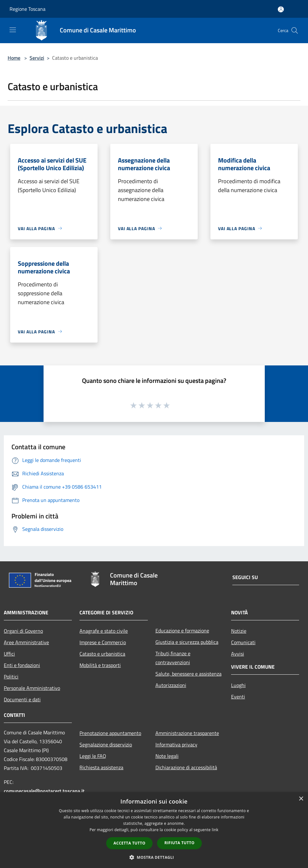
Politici (11, 677)
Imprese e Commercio (103, 642)
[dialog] (154, 830)
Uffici (9, 654)
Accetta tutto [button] (129, 843)
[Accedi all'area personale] (281, 9)
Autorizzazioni (171, 685)
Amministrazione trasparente (187, 733)
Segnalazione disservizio (106, 744)
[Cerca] (295, 30)
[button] (154, 857)
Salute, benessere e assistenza (188, 674)
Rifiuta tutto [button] (179, 843)
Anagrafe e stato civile (104, 631)
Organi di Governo (23, 631)
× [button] (301, 799)
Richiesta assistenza (101, 767)
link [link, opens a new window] (215, 830)
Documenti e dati (22, 699)
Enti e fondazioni (22, 665)
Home (14, 58)
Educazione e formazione (182, 631)
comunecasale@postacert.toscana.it (44, 791)
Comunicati (243, 642)
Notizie (239, 631)
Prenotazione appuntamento (110, 733)
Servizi (37, 58)
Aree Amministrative (26, 642)
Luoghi (238, 685)
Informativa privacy (176, 744)
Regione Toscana (27, 9)
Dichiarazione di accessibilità (186, 767)
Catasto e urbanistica (102, 654)
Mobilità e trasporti (100, 665)
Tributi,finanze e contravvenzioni (173, 658)
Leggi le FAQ (93, 756)
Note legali (167, 756)
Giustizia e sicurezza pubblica (187, 642)
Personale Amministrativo (32, 688)
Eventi (238, 697)
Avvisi (238, 654)
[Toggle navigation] (13, 30)
